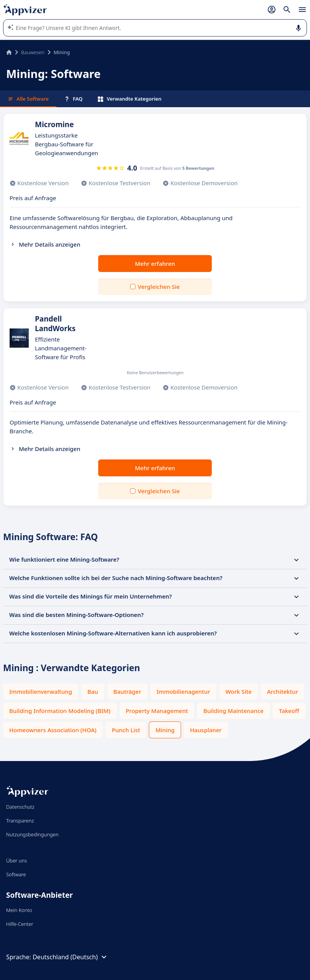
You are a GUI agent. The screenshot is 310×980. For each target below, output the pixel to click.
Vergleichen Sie (159, 287)
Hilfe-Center (20, 924)
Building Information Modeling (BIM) (60, 711)
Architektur (283, 691)
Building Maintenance (233, 711)
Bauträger (127, 691)
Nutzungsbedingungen (32, 834)
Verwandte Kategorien (130, 99)
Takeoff (289, 711)
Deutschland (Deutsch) (71, 957)
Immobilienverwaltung (41, 691)
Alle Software (28, 99)
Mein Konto (19, 910)
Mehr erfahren (155, 264)
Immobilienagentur (183, 691)
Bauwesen (33, 52)
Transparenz (20, 821)
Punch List (126, 730)
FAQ (73, 99)
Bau (93, 691)
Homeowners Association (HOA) (53, 730)
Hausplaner (206, 730)
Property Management (157, 711)
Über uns (16, 861)
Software (16, 874)
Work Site (239, 691)
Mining (165, 730)
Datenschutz (20, 807)
